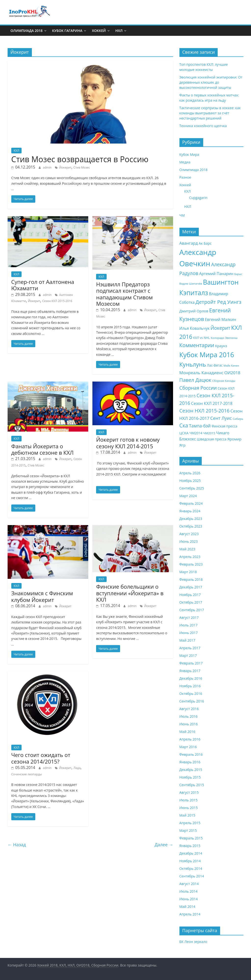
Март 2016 (188, 747)
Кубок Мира (189, 154)
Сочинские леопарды (27, 774)
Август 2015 (189, 792)
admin (47, 167)
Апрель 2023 (190, 557)
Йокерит (65, 167)
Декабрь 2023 (191, 519)
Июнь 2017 (189, 633)
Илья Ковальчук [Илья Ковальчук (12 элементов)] (195, 328)
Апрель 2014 (190, 914)
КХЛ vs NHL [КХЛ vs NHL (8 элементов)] (201, 338)
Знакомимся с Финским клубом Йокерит (42, 596)
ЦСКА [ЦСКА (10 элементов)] (184, 433)
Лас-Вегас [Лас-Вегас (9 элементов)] (215, 365)
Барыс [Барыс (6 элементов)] (238, 274)
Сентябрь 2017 (192, 610)
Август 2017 (189, 617)
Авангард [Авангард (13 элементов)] (189, 243)
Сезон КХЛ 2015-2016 (57, 301)
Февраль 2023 (191, 564)
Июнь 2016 (189, 724)
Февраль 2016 (191, 754)
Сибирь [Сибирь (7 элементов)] (238, 419)
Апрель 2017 (190, 648)
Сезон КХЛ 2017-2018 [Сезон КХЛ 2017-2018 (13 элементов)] (212, 403)
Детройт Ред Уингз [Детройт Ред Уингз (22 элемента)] (219, 302)
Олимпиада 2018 (27, 31)
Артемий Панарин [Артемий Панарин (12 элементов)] (216, 274)
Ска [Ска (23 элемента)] (184, 425)
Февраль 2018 (191, 579)
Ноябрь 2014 (190, 861)
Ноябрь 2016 (190, 686)
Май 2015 (187, 815)
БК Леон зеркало (193, 942)
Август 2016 (189, 709)
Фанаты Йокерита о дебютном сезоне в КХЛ (42, 449)
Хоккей (99, 31)
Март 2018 (188, 572)
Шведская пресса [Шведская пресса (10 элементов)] (212, 439)
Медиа (185, 162)
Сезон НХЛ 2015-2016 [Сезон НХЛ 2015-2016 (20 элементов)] (205, 411)
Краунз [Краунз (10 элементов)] (221, 346)
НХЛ (119, 31)
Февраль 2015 (191, 838)
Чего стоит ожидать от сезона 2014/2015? (41, 758)
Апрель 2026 (190, 473)
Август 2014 (189, 884)
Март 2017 (188, 656)
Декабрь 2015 (191, 770)
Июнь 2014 (189, 899)
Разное (185, 177)
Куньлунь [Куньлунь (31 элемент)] (193, 364)
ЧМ (182, 215)
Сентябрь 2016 (192, 701)
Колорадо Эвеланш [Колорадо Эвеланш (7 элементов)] (224, 338)
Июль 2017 (188, 625)
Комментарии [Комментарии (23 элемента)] (197, 345)
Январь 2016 (190, 762)
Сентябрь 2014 (192, 876)
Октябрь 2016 (191, 694)
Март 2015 (188, 830)
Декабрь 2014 (191, 853)
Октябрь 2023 (191, 526)
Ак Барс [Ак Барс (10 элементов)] (205, 243)
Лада (77, 768)
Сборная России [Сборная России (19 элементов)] (198, 388)
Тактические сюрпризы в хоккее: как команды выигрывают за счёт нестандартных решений (210, 113)
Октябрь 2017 (191, 602)
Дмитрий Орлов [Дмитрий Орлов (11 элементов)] (194, 311)
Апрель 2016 (190, 739)
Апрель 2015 (190, 823)
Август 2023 (189, 534)
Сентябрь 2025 (192, 488)
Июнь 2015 (189, 808)
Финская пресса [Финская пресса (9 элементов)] (224, 426)
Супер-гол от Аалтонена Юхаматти (43, 285)
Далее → (164, 845)
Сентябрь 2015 (192, 785)
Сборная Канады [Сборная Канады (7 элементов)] (224, 381)
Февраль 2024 (191, 503)
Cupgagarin (198, 198)
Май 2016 (187, 732)
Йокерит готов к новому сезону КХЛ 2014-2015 (128, 443)
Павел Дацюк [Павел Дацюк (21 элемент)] (195, 380)
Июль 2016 (188, 716)
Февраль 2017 (191, 663)
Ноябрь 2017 (190, 595)
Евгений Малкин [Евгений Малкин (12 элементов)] (220, 319)
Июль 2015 (188, 800)
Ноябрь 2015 (190, 777)
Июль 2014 (188, 891)
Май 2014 (187, 907)
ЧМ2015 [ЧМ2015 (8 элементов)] (209, 433)
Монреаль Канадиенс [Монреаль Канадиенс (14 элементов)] (201, 373)
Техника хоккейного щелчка (203, 126)
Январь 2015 (190, 846)
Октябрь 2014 (191, 868)
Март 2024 (188, 496)
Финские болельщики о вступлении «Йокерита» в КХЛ (130, 593)
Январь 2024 (190, 511)
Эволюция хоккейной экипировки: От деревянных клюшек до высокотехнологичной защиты (211, 82)
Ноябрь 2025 (190, 481)
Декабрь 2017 (191, 587)
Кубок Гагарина (67, 31)
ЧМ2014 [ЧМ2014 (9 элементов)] (196, 433)
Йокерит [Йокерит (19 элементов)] (220, 328)
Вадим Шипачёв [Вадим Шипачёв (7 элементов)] (191, 284)
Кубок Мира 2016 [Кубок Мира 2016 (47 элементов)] (207, 355)
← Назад (17, 845)
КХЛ (17, 151)
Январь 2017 (190, 671)
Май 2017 (187, 640)
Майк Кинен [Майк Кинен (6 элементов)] (231, 366)
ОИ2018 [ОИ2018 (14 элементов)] (232, 373)
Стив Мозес (82, 167)
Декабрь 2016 (191, 678)
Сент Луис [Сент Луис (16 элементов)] (221, 418)
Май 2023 (187, 549)
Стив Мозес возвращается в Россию (80, 159)
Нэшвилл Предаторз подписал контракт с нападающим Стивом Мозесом (124, 294)
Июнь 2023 (189, 541)
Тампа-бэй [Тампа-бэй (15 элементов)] (200, 426)
